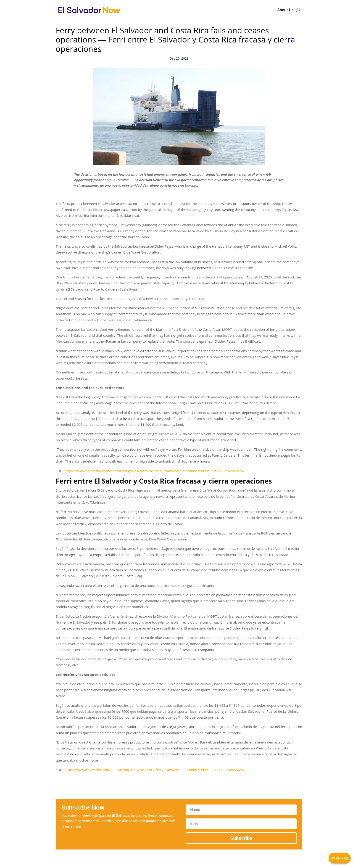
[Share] (340, 858)
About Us (285, 10)
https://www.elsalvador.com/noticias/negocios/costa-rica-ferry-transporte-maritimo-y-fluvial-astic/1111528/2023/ (154, 471)
